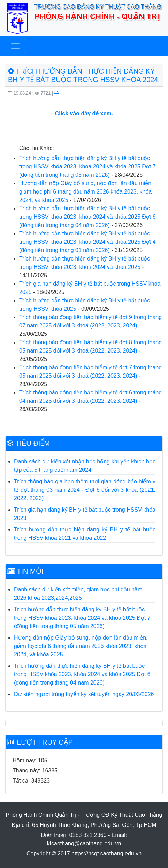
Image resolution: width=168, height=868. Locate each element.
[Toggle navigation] (15, 46)
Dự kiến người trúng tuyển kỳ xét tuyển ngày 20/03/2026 (84, 694)
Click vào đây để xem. (84, 114)
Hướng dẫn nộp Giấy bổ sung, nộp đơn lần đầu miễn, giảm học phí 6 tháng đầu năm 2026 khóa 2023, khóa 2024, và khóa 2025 (86, 192)
